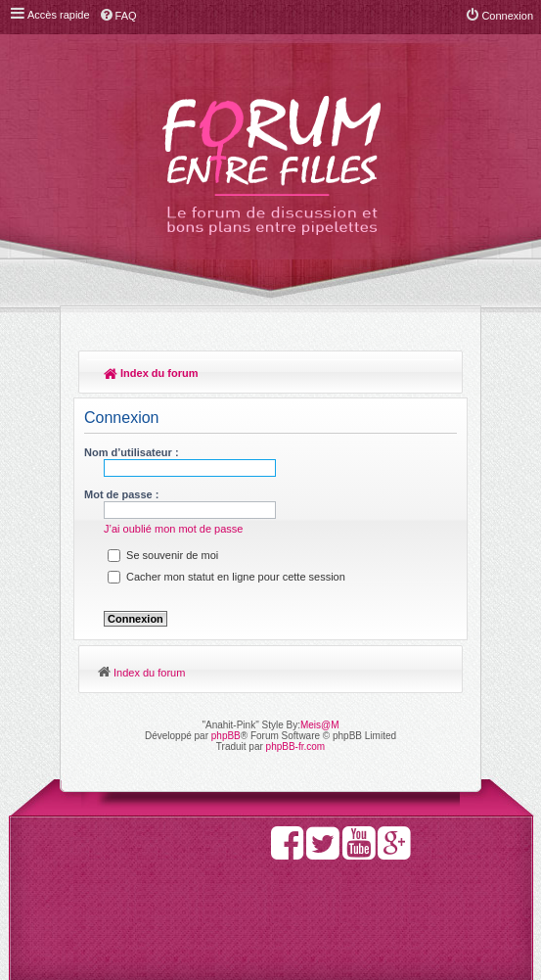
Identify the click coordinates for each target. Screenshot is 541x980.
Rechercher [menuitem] (438, 375)
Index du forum (151, 373)
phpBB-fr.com (296, 747)
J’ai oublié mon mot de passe (173, 529)
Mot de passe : (121, 494)
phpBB (226, 736)
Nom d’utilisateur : (132, 452)
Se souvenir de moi (163, 555)
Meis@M (320, 725)
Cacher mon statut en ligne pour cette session (226, 577)
